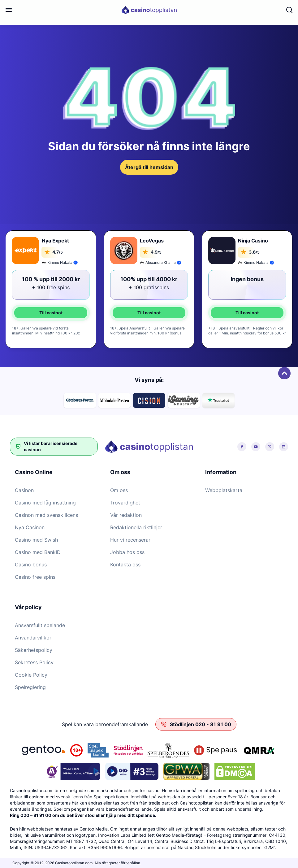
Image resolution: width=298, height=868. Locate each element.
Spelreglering (30, 687)
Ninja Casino (253, 241)
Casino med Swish (36, 540)
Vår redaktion (126, 515)
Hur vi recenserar (130, 540)
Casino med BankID (38, 552)
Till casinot (51, 313)
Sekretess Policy (34, 662)
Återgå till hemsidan (149, 167)
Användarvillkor (33, 638)
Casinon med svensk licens (46, 515)
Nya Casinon (30, 527)
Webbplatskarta (224, 490)
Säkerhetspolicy (34, 650)
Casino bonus (31, 565)
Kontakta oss (125, 565)
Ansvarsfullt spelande (40, 625)
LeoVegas (152, 241)
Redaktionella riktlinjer (136, 527)
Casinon (24, 490)
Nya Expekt (55, 241)
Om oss (119, 490)
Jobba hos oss (127, 552)
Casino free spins (35, 577)
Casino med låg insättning (45, 503)
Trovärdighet (125, 503)
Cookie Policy (31, 675)
